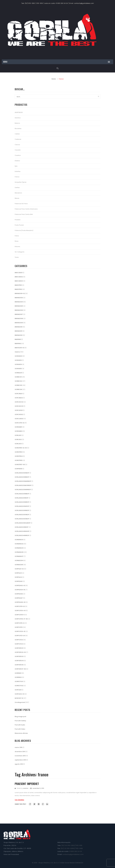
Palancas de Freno (21, 204)
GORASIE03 (18, 356)
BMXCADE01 (19, 273)
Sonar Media (70, 863)
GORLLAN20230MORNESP (23, 485)
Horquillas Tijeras (21, 182)
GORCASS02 (19, 415)
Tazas (17, 257)
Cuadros (18, 155)
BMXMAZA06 (19, 310)
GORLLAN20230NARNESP (23, 490)
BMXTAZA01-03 (19, 348)
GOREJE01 (18, 435)
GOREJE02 (18, 440)
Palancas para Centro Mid (24, 214)
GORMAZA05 (19, 565)
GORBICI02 (18, 381)
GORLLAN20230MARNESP (23, 481)
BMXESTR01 (18, 285)
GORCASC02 (19, 402)
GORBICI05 (18, 385)
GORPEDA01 (19, 581)
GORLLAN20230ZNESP (22, 519)
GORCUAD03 (19, 419)
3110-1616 (40, 3)
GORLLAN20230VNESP (22, 515)
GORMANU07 (19, 556)
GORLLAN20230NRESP (22, 502)
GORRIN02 (18, 677)
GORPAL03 (18, 573)
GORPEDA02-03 (20, 586)
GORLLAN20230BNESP (22, 477)
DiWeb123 (79, 863)
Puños (17, 236)
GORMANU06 (19, 552)
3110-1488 (79, 848)
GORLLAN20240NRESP (22, 535)
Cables (17, 134)
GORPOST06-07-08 (21, 619)
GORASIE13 (18, 360)
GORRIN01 (18, 673)
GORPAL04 (18, 577)
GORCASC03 (19, 406)
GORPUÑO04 (19, 661)
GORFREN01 (18, 469)
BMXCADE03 (19, 281)
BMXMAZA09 (19, 323)
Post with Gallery (20, 721)
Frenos (17, 177)
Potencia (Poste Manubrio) (24, 230)
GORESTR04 (19, 456)
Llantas (17, 188)
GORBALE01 (18, 373)
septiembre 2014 (20, 760)
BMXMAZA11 (18, 331)
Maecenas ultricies (21, 733)
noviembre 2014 (20, 756)
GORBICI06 (18, 389)
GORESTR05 (19, 460)
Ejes (16, 166)
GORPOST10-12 (20, 623)
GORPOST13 (19, 627)
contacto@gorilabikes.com (84, 3)
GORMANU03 (19, 548)
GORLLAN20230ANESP (22, 473)
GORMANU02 (19, 544)
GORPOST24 (19, 644)
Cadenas (18, 139)
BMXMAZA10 (19, 327)
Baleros (17, 123)
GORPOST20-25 (20, 631)
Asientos (18, 118)
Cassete (18, 150)
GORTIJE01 (18, 690)
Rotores (17, 247)
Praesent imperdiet (27, 784)
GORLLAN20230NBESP (22, 494)
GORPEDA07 (19, 598)
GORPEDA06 (19, 594)
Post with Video (20, 729)
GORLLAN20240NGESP (22, 531)
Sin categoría (19, 252)
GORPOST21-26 (20, 636)
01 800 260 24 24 (62, 3)
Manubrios (18, 193)
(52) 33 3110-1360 (68, 845)
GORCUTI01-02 (20, 423)
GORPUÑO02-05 (20, 652)
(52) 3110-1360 (30, 3)
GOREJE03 (18, 444)
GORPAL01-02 (19, 569)
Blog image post (20, 717)
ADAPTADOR (19, 112)
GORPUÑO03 (19, 656)
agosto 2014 (19, 764)
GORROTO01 (19, 682)
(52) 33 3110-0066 (67, 848)
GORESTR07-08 (20, 465)
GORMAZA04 (19, 561)
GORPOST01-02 (20, 606)
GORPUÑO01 (19, 648)
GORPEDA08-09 (20, 602)
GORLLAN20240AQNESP (23, 523)
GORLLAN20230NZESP (22, 506)
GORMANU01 (19, 540)
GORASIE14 (18, 364)
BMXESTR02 (18, 289)
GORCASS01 (19, 410)
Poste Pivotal (19, 225)
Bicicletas (18, 129)
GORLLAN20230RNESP (22, 510)
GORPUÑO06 (19, 665)
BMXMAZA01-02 (20, 294)
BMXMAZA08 (19, 319)
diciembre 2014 (20, 752)
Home (54, 79)
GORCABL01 (19, 394)
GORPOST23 (19, 640)
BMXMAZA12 (19, 335)
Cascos (17, 145)
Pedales (18, 220)
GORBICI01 (18, 377)
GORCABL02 (19, 398)
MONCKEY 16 (19, 698)
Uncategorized (20, 702)
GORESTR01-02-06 (21, 448)
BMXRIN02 (18, 344)
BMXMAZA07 (19, 314)
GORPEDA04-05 (20, 590)
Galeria (17, 352)
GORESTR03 (19, 452)
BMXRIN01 (18, 339)
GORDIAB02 (19, 431)
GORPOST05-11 (20, 615)
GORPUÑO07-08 (20, 669)
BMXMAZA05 (19, 306)
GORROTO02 (19, 686)
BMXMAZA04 (19, 302)
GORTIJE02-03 (19, 694)
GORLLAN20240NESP (22, 527)
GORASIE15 (18, 369)
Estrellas (18, 171)
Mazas (17, 198)
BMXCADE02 (19, 277)
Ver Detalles (19, 800)
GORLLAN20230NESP (22, 498)
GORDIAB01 (18, 427)
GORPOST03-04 (20, 611)
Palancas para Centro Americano (26, 209)
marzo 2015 (19, 747)
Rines (17, 241)
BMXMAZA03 (19, 298)
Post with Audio (20, 725)
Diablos (17, 161)
